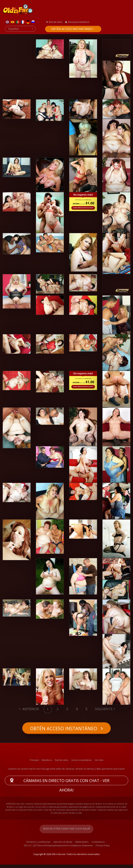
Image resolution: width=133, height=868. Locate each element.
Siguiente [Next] (104, 709)
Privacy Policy (103, 849)
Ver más (99, 764)
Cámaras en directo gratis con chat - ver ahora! (66, 785)
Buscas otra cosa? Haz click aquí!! (66, 832)
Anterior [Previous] (30, 709)
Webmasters (82, 845)
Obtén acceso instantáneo (72, 29)
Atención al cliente (63, 845)
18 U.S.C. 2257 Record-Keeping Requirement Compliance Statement (58, 849)
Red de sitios (56, 22)
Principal (34, 764)
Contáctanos (98, 845)
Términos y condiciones (38, 845)
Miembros (47, 764)
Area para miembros (79, 22)
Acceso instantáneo (82, 764)
